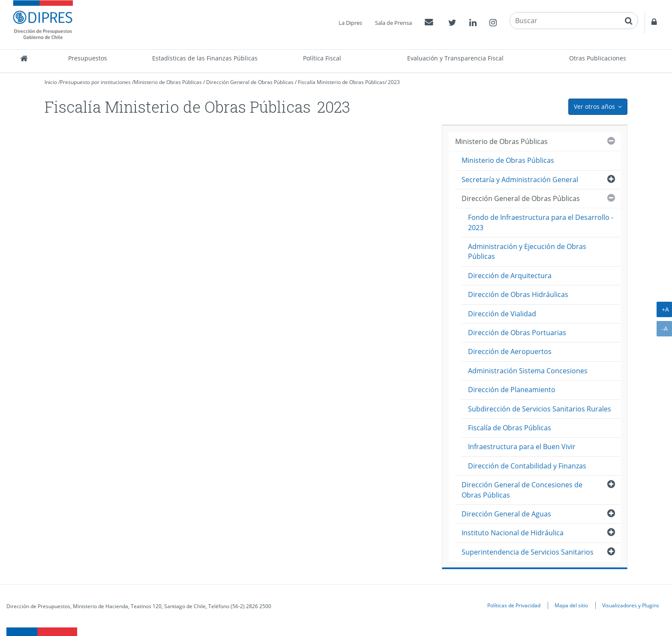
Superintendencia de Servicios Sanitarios (528, 552)
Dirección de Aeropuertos (510, 351)
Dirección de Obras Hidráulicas (518, 294)
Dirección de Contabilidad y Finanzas (527, 466)
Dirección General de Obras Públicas (250, 82)
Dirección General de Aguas (506, 514)
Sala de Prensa (393, 23)
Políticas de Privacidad (514, 605)
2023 (394, 82)
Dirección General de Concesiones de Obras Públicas (522, 490)
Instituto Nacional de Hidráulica (513, 533)
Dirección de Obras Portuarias (517, 333)
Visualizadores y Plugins (631, 605)
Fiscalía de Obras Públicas (510, 428)
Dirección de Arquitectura (510, 276)
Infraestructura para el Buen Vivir (522, 447)
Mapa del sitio (571, 605)
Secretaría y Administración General (520, 180)
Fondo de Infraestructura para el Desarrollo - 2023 (541, 222)
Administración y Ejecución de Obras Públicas (527, 251)
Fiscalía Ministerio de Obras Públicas (341, 82)
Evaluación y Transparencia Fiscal (455, 58)
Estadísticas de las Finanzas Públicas (205, 58)
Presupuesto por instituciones (95, 82)
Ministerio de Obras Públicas (168, 82)
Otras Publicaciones (598, 58)
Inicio (51, 82)
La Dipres (350, 23)
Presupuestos (88, 58)
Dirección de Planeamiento (512, 390)
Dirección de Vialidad (502, 314)
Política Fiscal (322, 58)
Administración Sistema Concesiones (528, 371)
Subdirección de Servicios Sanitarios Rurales (540, 409)
